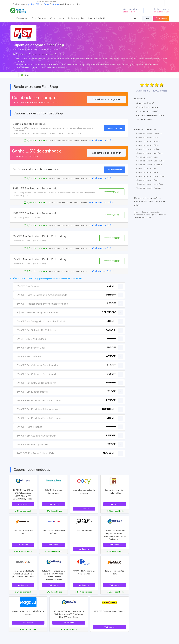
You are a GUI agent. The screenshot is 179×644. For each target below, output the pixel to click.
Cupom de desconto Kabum (148, 149)
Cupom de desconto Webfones (150, 153)
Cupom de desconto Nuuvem (149, 188)
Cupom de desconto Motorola (149, 165)
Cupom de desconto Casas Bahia (151, 176)
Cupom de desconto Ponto (148, 180)
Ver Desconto (23, 504)
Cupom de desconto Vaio (147, 157)
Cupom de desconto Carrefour (149, 134)
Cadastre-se (161, 18)
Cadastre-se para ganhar (106, 99)
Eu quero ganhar (161, 12)
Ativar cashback (114, 128)
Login (147, 18)
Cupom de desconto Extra (147, 172)
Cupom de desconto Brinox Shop (150, 161)
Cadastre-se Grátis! (102, 140)
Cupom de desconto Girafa (148, 145)
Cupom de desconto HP (146, 168)
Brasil (25, 75)
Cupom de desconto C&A (147, 138)
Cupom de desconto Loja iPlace (150, 184)
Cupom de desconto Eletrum (148, 141)
